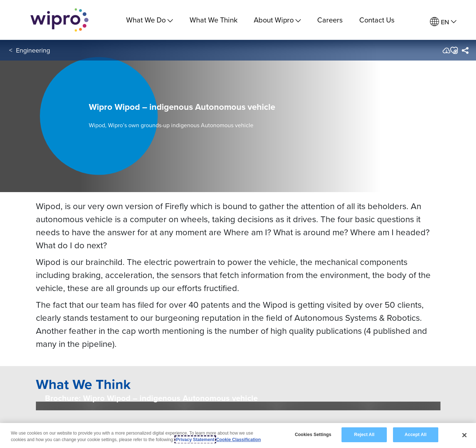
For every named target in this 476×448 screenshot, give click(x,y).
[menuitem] (443, 22)
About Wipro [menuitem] (277, 20)
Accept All (415, 435)
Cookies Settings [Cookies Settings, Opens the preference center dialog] (313, 435)
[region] (238, 435)
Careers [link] (330, 20)
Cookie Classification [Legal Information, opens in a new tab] (238, 440)
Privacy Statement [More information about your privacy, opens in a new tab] (195, 440)
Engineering (33, 50)
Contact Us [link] (377, 20)
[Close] (464, 435)
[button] (454, 50)
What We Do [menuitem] (150, 20)
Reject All (364, 435)
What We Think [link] (214, 20)
